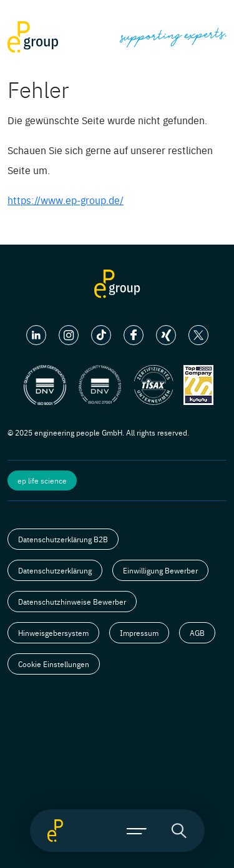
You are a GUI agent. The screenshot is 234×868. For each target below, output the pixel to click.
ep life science (42, 480)
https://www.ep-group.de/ (66, 200)
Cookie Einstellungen (54, 664)
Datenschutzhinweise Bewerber (72, 602)
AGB (197, 633)
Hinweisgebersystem (53, 633)
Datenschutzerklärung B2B (63, 539)
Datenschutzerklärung (55, 570)
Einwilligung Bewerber (160, 570)
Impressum (139, 633)
